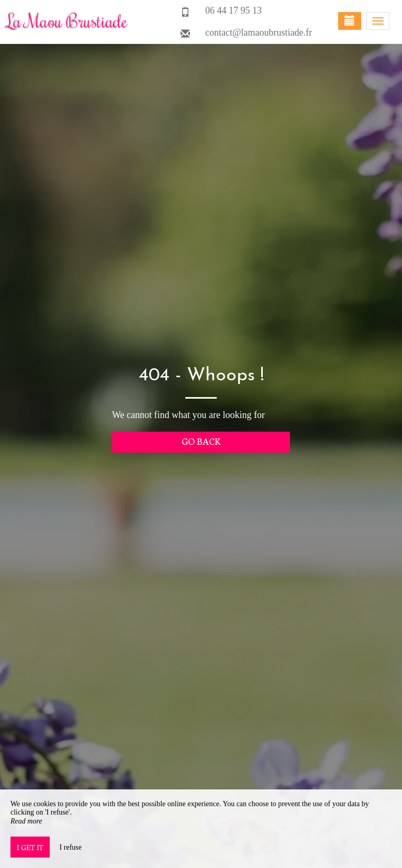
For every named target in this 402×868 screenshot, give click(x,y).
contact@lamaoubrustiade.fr (259, 32)
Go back (201, 441)
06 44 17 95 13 (233, 10)
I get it (30, 847)
